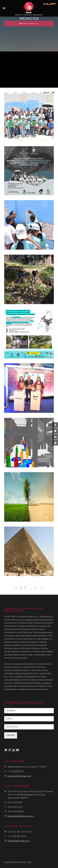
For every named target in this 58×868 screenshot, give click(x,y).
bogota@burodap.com (19, 841)
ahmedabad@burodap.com (21, 816)
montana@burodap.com (19, 776)
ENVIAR (11, 735)
